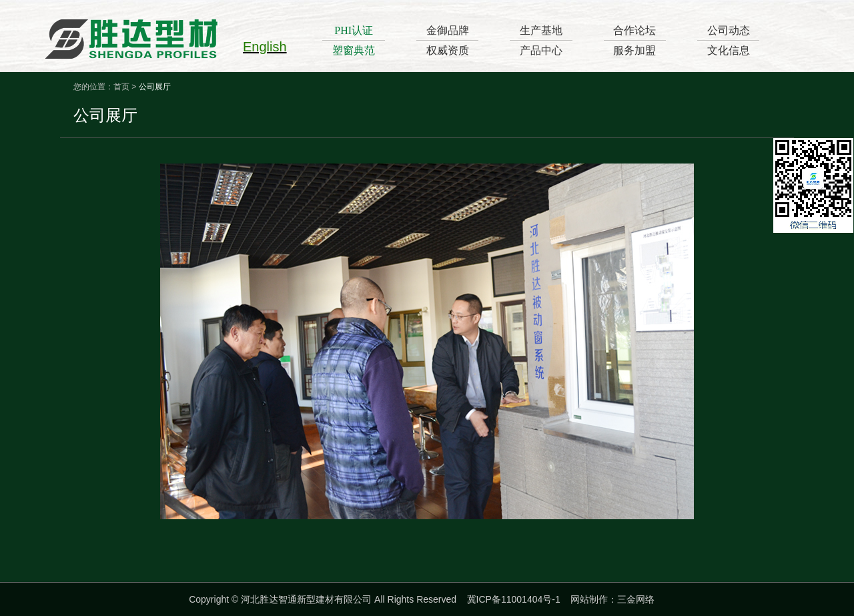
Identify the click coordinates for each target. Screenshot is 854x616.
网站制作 (589, 599)
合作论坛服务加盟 (634, 40)
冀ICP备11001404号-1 (514, 599)
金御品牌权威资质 (448, 40)
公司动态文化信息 (729, 40)
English (265, 47)
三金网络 (636, 599)
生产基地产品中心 (541, 40)
